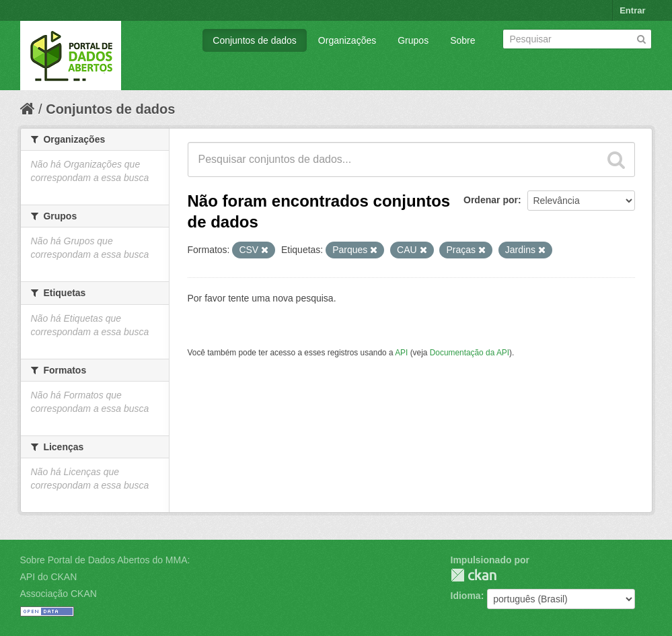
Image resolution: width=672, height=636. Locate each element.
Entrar (632, 10)
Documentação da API (470, 353)
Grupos (413, 40)
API (401, 353)
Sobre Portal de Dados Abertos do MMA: (105, 560)
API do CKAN (49, 577)
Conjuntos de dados (255, 40)
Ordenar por (491, 200)
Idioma (466, 596)
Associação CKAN (59, 594)
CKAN (474, 575)
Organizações (347, 40)
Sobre (462, 40)
